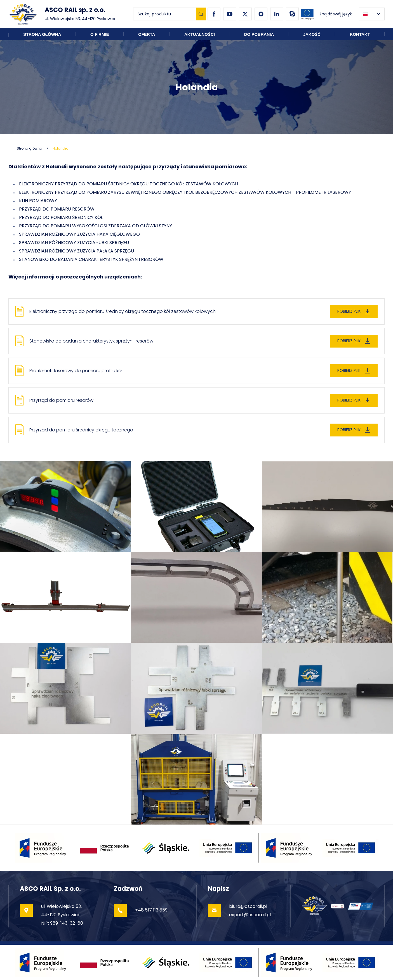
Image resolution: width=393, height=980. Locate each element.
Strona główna (42, 34)
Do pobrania (259, 34)
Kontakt (360, 34)
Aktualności (200, 34)
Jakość (312, 34)
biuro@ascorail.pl (248, 906)
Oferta (147, 34)
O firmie (100, 34)
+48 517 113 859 (151, 910)
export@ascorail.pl (250, 915)
